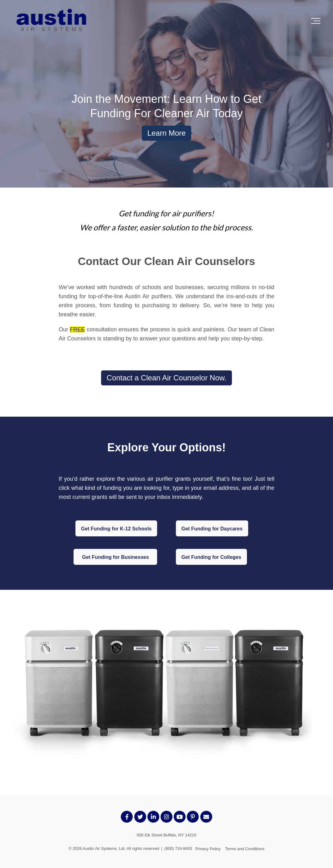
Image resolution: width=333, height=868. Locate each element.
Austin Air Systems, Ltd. (104, 848)
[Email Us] (206, 817)
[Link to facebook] (127, 817)
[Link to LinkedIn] (153, 817)
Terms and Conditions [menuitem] (245, 849)
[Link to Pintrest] (193, 817)
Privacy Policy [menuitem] (208, 849)
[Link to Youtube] (180, 817)
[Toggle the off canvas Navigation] (316, 21)
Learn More (167, 133)
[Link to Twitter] (140, 817)
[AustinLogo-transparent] (52, 21)
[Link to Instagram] (166, 817)
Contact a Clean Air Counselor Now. (167, 378)
